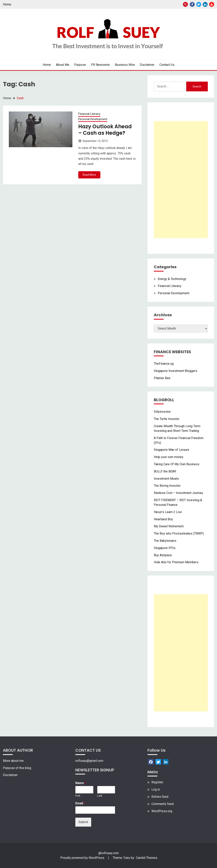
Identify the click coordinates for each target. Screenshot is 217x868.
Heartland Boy (163, 519)
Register (157, 782)
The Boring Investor (167, 486)
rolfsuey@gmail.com (89, 761)
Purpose (80, 65)
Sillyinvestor (162, 412)
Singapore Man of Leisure (172, 450)
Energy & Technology (172, 279)
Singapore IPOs (165, 548)
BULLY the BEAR (165, 471)
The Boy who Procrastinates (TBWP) (179, 533)
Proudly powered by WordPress (83, 858)
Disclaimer (147, 65)
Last (100, 796)
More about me (13, 761)
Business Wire (125, 65)
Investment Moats (166, 479)
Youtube (212, 4)
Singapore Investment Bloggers (176, 371)
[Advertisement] (181, 180)
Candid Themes (147, 858)
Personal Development (93, 119)
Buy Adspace (163, 555)
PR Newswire (100, 65)
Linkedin (205, 4)
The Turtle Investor (167, 419)
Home (7, 4)
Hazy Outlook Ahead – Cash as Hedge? (105, 130)
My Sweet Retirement (169, 526)
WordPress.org (162, 811)
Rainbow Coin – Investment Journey (178, 493)
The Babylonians (165, 541)
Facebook (192, 4)
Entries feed (160, 797)
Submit (83, 822)
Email (80, 803)
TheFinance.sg (164, 364)
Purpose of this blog (17, 768)
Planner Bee (162, 378)
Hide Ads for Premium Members (176, 562)
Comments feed (163, 804)
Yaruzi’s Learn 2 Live (168, 512)
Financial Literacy (89, 114)
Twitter (199, 4)
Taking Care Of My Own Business (177, 464)
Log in (156, 789)
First (78, 796)
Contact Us (167, 65)
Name (81, 783)
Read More (89, 175)
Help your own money (169, 457)
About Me (63, 65)
